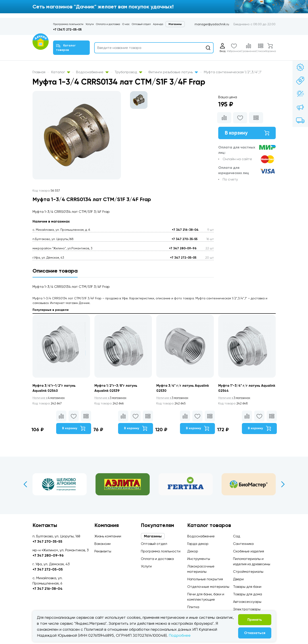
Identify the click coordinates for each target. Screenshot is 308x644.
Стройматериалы (248, 572)
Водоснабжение (92, 72)
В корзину (247, 133)
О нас (126, 24)
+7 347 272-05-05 (183, 258)
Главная (39, 72)
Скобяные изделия (249, 551)
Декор (193, 551)
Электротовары (247, 609)
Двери (238, 579)
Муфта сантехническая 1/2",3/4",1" (233, 72)
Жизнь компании (108, 536)
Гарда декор (198, 544)
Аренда (158, 24)
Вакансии (102, 544)
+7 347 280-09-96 (183, 248)
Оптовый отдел (141, 24)
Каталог (61, 72)
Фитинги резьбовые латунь (173, 72)
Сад (237, 536)
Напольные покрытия (205, 579)
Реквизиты (103, 551)
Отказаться (255, 633)
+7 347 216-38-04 (185, 230)
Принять (255, 620)
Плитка (193, 607)
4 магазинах (50, 398)
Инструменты (199, 559)
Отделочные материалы (208, 587)
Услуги (90, 24)
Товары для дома (248, 594)
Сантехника (243, 544)
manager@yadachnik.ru (212, 24)
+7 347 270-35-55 (185, 239)
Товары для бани (247, 587)
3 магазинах (112, 398)
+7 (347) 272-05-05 (67, 30)
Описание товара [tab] (55, 271)
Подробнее (180, 635)
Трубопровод (128, 72)
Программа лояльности (68, 24)
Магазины (175, 24)
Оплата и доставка (108, 24)
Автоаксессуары (247, 602)
